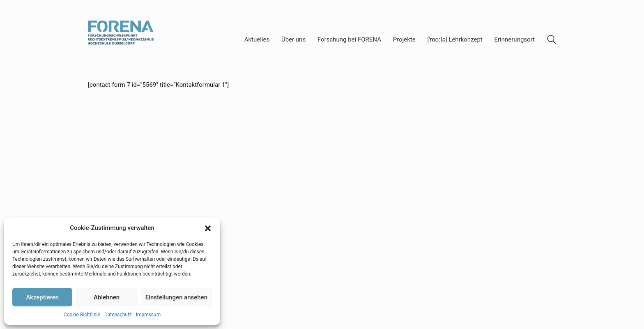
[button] (208, 228)
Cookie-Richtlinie (82, 315)
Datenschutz (118, 315)
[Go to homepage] (121, 40)
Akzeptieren (42, 297)
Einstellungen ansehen (176, 297)
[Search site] (552, 41)
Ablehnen (107, 297)
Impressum (148, 315)
